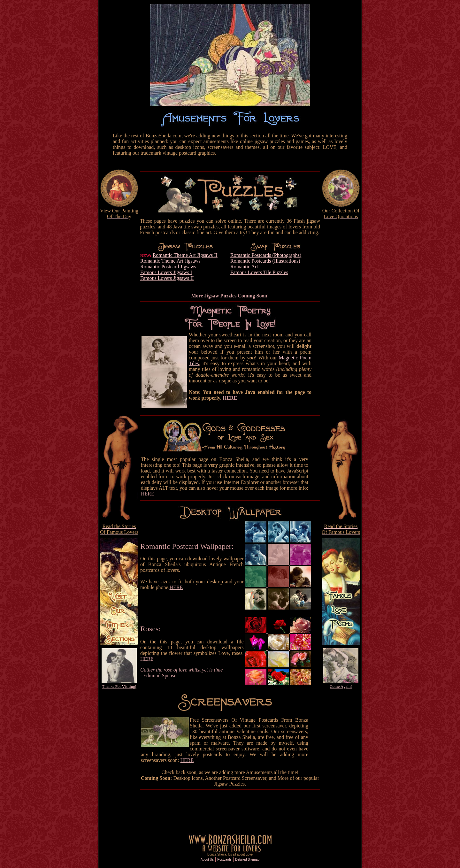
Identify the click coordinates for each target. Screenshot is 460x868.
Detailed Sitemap (247, 860)
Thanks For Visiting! (119, 686)
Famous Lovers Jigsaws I (166, 272)
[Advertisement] (119, 316)
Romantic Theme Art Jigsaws (170, 261)
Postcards (224, 860)
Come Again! (341, 686)
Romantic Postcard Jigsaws (168, 267)
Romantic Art (244, 267)
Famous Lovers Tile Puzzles (259, 272)
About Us (207, 860)
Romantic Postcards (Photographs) (266, 255)
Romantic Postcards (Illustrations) (265, 261)
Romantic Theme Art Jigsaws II (185, 255)
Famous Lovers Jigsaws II (167, 278)
